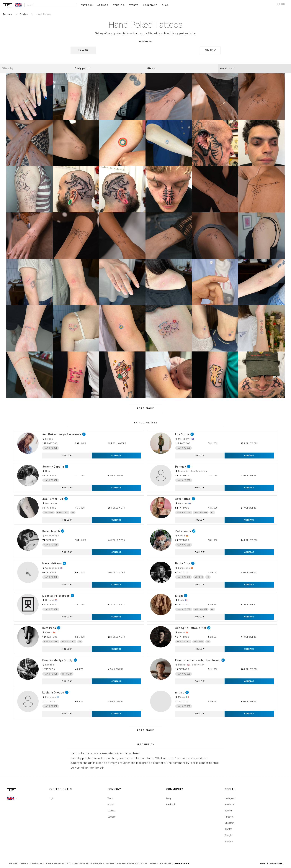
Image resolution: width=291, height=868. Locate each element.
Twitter (228, 829)
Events (134, 5)
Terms (111, 798)
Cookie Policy (180, 864)
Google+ (229, 835)
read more (145, 41)
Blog (169, 798)
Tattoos (87, 5)
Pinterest (229, 817)
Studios (119, 5)
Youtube (229, 841)
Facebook (229, 805)
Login (52, 798)
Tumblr (228, 811)
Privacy (111, 805)
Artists (103, 5)
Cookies (111, 811)
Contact (111, 817)
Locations (150, 5)
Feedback (171, 805)
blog (165, 5)
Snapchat (230, 823)
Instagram (230, 798)
